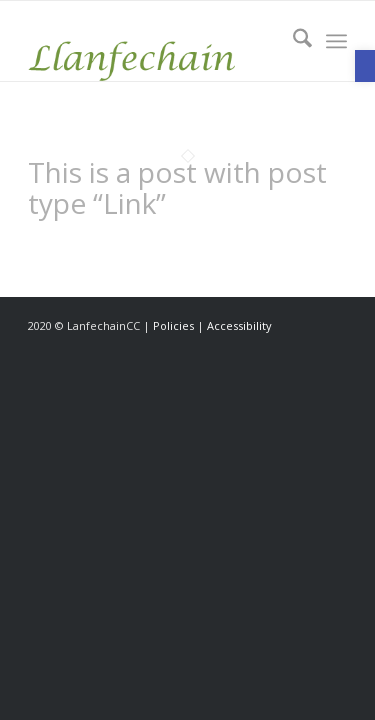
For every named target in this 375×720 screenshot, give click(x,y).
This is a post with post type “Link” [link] (177, 187)
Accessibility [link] (239, 325)
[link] (365, 66)
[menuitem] (292, 41)
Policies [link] (173, 325)
